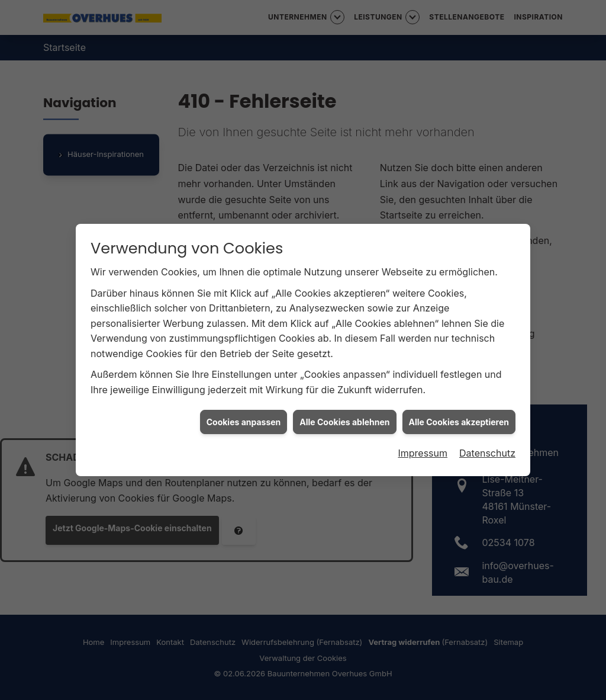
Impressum (423, 449)
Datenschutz (487, 449)
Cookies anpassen (244, 418)
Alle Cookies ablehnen (344, 418)
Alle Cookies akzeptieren (459, 418)
